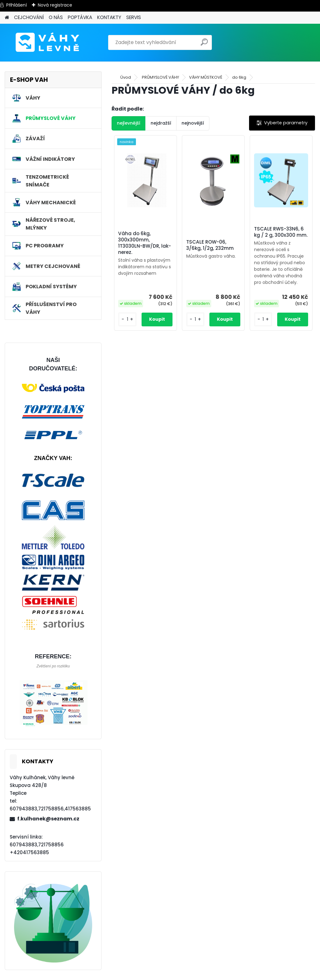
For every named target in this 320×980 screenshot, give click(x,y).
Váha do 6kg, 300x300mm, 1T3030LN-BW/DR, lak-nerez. (145, 243)
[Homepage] (7, 18)
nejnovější (193, 123)
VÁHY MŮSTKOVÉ (206, 77)
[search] (204, 45)
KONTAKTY (109, 17)
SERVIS (134, 17)
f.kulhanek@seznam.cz (48, 819)
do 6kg (239, 77)
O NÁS (56, 17)
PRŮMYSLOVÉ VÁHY (160, 77)
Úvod (126, 77)
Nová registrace (55, 5)
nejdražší (161, 123)
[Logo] (48, 42)
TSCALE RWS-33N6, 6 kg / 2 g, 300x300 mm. (281, 232)
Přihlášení (17, 5)
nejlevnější (129, 123)
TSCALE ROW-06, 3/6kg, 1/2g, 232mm (210, 245)
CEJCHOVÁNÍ (29, 17)
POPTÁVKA (80, 17)
